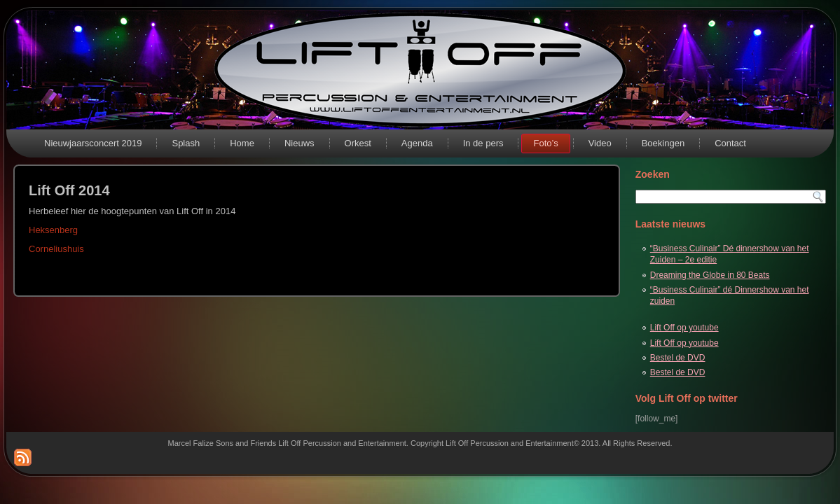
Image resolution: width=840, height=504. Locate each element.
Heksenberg (53, 230)
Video (600, 143)
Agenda (417, 143)
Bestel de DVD (678, 358)
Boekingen (663, 143)
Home (242, 143)
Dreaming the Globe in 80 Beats (710, 275)
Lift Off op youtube (684, 328)
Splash (186, 143)
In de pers (483, 143)
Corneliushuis (56, 249)
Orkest (358, 143)
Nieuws (299, 143)
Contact (730, 143)
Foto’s (545, 143)
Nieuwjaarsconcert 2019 (93, 143)
